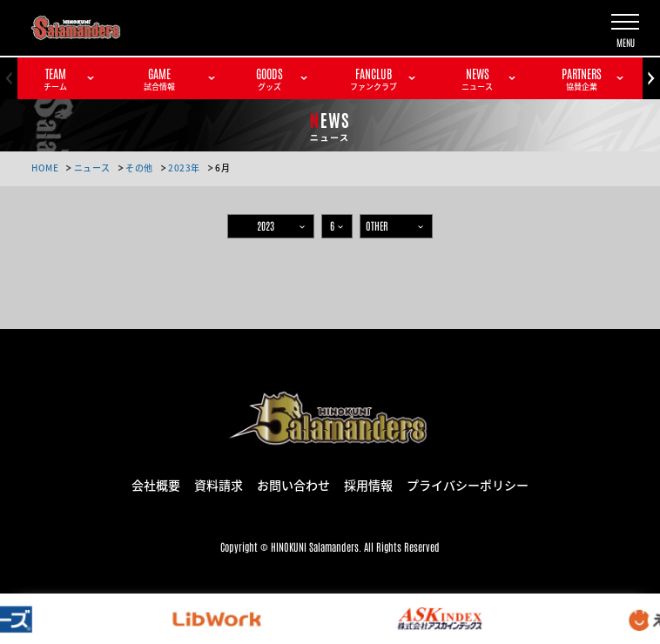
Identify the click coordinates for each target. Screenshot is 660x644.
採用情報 (368, 484)
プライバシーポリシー (468, 484)
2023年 (184, 168)
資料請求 (219, 484)
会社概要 (156, 484)
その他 (139, 168)
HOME (45, 168)
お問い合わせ (293, 484)
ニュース (92, 168)
